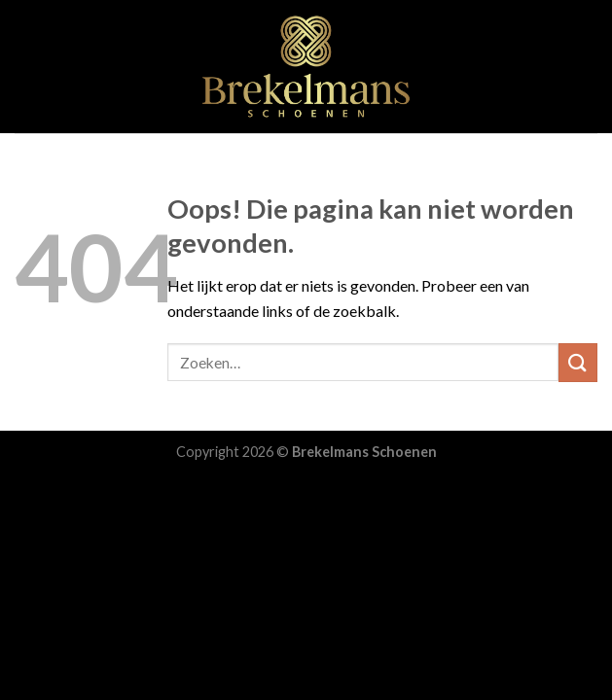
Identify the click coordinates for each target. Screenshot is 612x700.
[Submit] (578, 362)
